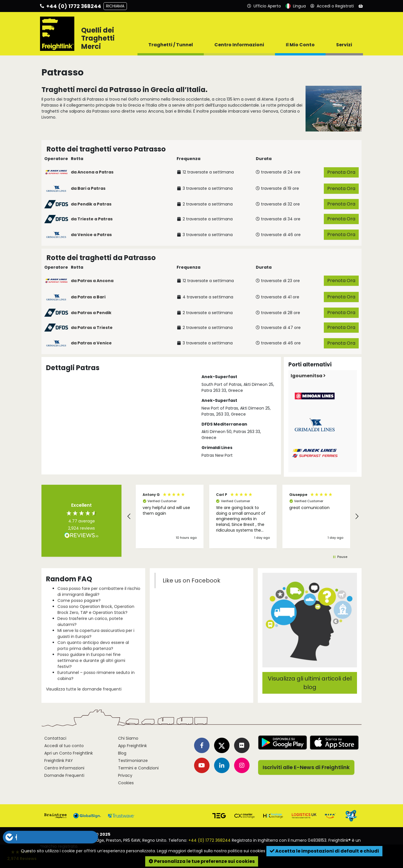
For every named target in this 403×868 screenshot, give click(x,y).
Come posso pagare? (79, 600)
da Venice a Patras (91, 235)
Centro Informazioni (64, 768)
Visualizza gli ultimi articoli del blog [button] (310, 683)
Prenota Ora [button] (341, 172)
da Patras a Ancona (92, 281)
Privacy (125, 775)
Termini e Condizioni (138, 768)
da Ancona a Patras (92, 172)
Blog (122, 753)
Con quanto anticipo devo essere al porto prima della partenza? (93, 645)
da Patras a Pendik (91, 313)
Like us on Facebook (191, 580)
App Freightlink (132, 746)
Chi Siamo (128, 738)
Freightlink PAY (59, 761)
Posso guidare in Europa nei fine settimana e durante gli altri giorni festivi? (91, 661)
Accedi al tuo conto (64, 746)
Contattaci (55, 738)
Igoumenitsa (308, 376)
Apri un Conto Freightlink (69, 753)
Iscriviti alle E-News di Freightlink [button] (306, 767)
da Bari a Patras (88, 188)
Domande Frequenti (64, 775)
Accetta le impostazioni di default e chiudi (324, 851)
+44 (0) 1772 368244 (210, 840)
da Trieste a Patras (92, 219)
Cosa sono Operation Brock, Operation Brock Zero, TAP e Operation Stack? (96, 609)
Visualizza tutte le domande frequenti (84, 689)
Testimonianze (133, 761)
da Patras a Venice (91, 343)
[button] (129, 516)
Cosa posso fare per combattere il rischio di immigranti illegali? (99, 591)
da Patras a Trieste (92, 328)
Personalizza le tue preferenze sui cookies (202, 861)
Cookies (126, 783)
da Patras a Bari (88, 297)
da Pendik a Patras (91, 204)
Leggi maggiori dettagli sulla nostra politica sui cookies (211, 851)
